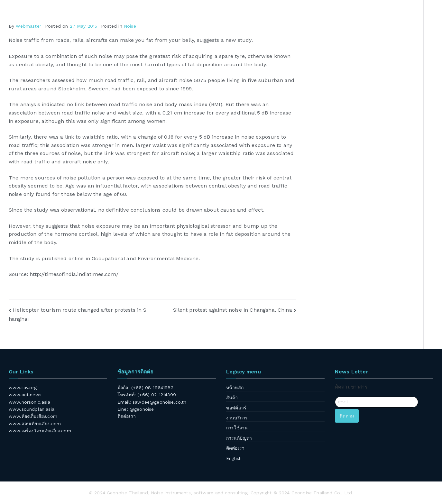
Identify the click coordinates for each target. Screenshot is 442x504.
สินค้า (232, 398)
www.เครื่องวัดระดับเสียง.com (40, 431)
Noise (130, 26)
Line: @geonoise (136, 409)
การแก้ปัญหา (239, 438)
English (234, 458)
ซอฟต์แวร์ (236, 408)
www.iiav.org (23, 388)
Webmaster (28, 26)
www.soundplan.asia (32, 409)
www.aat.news (25, 395)
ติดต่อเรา (127, 416)
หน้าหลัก (235, 388)
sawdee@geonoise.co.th (159, 402)
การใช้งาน (237, 428)
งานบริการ (237, 418)
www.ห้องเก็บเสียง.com (33, 416)
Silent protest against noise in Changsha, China (233, 310)
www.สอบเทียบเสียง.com (35, 424)
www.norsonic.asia (29, 402)
